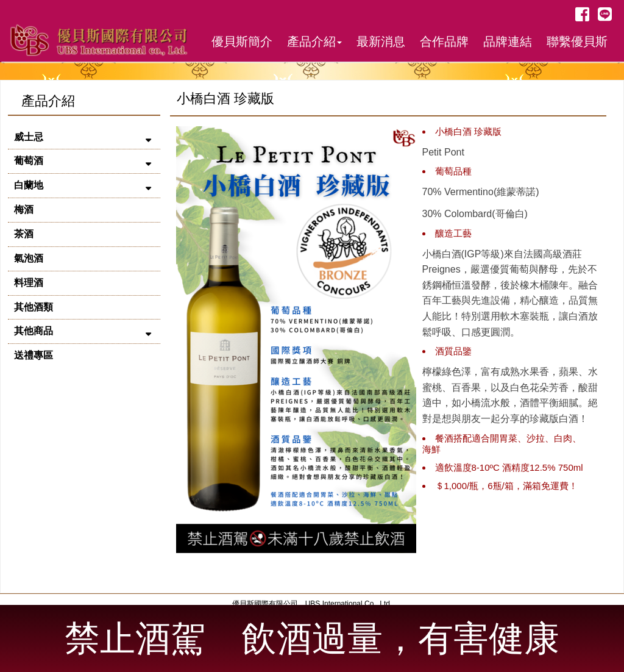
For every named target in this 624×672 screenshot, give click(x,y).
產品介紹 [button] (314, 41)
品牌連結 (508, 41)
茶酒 (24, 234)
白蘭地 (29, 185)
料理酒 (29, 283)
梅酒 (24, 209)
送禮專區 (34, 355)
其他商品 (34, 331)
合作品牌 (444, 41)
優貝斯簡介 (242, 41)
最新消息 (381, 41)
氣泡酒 (29, 258)
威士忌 (29, 137)
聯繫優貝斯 (577, 41)
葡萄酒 (29, 161)
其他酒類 (34, 307)
